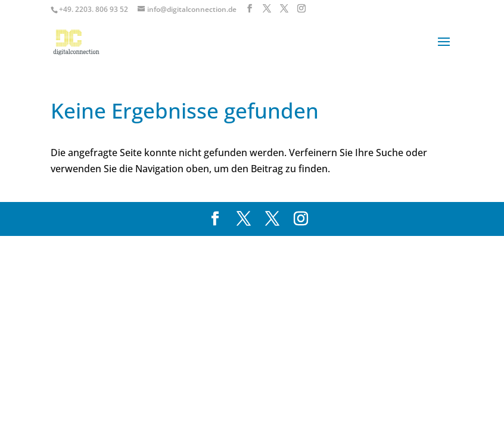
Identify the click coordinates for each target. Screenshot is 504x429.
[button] (26, 403)
